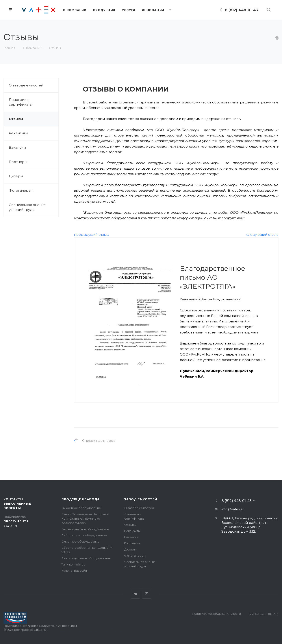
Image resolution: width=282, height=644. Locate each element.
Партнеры (18, 162)
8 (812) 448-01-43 (241, 10)
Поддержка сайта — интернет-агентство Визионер (86, 630)
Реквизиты (18, 133)
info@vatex (231, 509)
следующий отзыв (262, 235)
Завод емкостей (141, 499)
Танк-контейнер (73, 564)
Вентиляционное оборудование (86, 558)
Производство (15, 517)
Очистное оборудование (81, 541)
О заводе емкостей (26, 85)
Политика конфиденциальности (217, 614)
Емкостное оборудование (81, 508)
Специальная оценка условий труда (27, 207)
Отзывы (16, 119)
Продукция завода (81, 499)
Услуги (10, 526)
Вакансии (17, 147)
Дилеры (16, 176)
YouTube (147, 594)
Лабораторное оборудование (84, 535)
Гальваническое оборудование (85, 529)
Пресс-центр (16, 521)
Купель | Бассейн (74, 571)
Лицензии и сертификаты (21, 102)
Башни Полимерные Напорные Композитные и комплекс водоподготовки (85, 519)
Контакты (13, 499)
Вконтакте (135, 594)
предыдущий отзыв (91, 235)
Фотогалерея (21, 190)
